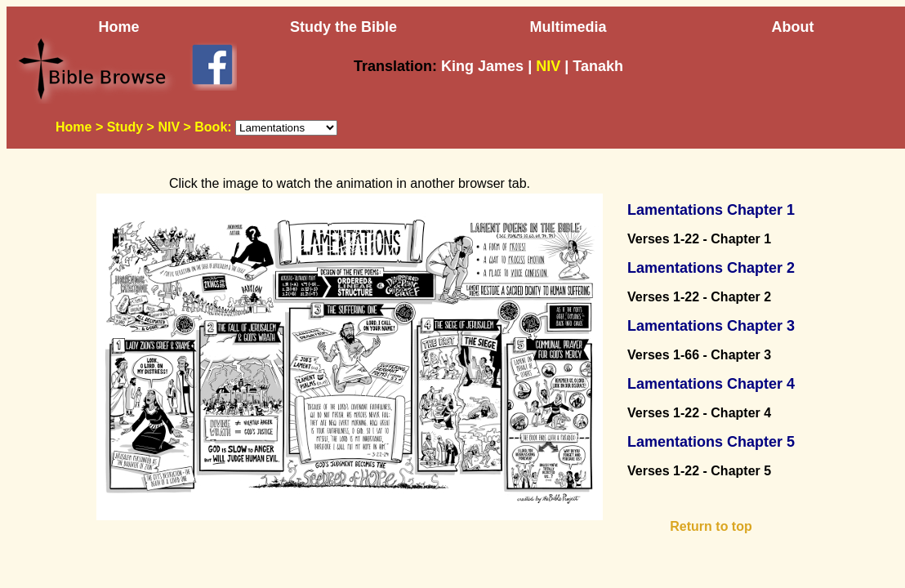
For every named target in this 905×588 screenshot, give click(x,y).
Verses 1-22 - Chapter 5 (699, 471)
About (793, 27)
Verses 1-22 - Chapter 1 (699, 239)
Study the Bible (343, 27)
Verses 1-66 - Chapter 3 (699, 355)
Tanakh (598, 66)
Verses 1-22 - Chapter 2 (699, 297)
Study (125, 127)
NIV (169, 127)
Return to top (711, 526)
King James (482, 66)
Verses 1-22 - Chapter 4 (699, 413)
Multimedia (568, 27)
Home (118, 27)
